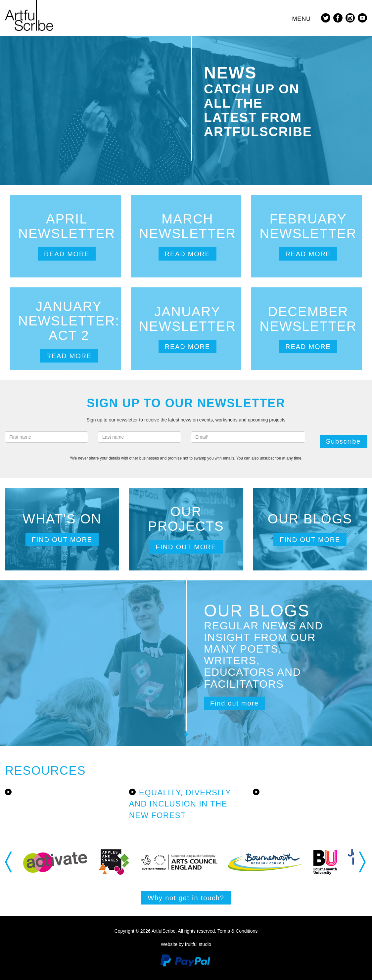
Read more (67, 254)
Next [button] (363, 862)
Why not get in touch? (186, 898)
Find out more (62, 540)
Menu (301, 19)
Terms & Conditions (237, 931)
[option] (55, 862)
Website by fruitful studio (186, 944)
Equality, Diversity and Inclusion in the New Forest (180, 804)
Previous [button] (9, 862)
